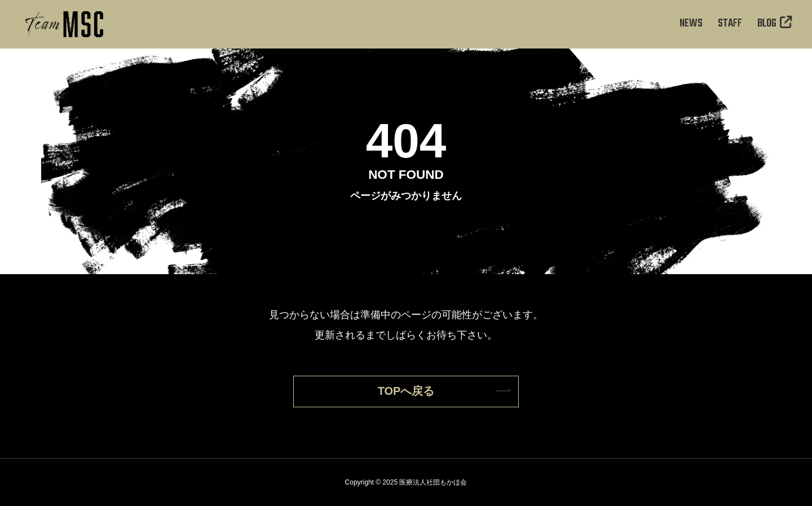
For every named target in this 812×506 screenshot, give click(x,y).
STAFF (730, 24)
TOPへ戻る (406, 391)
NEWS (691, 24)
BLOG (775, 24)
